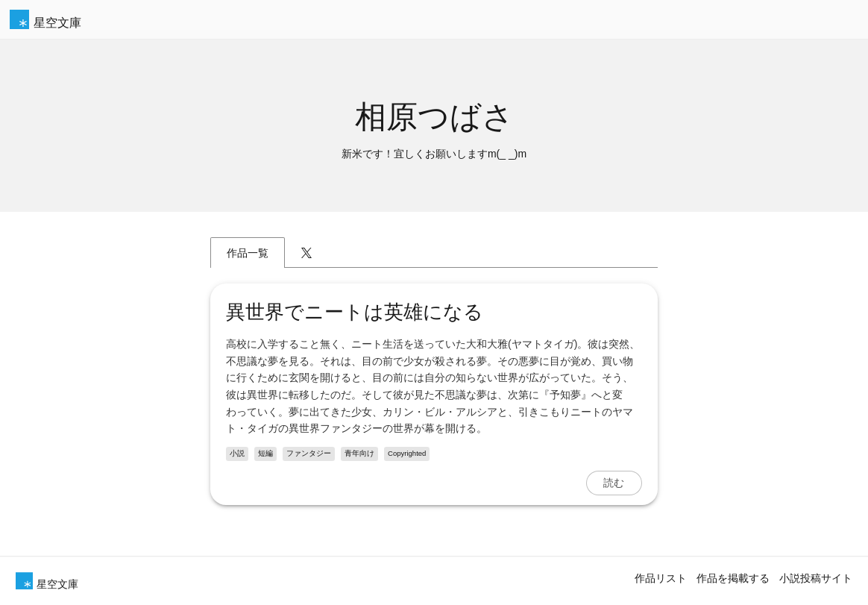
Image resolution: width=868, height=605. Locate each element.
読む (614, 483)
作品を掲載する (733, 578)
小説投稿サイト (816, 578)
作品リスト (661, 578)
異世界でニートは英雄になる (355, 312)
